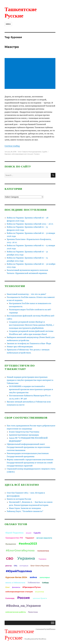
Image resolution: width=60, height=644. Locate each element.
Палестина (33, 612)
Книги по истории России (19, 499)
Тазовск (37, 154)
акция (29, 533)
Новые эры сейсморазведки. (20, 347)
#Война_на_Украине (23, 606)
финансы (16, 587)
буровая (8, 154)
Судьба (45, 152)
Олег (8, 587)
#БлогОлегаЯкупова (20, 550)
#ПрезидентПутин (32, 587)
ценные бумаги (40, 598)
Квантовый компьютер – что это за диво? (26, 294)
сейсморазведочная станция (22, 154)
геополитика (43, 551)
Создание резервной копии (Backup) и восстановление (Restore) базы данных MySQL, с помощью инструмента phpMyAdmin (32, 325)
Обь (16, 566)
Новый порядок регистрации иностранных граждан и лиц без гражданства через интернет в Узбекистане (30, 380)
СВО (10, 558)
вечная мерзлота (44, 538)
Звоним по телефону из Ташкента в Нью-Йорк (29, 343)
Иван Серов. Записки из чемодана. (25, 508)
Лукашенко (11, 544)
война (33, 577)
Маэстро (12, 47)
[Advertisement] (30, 74)
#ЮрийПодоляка (19, 571)
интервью (24, 566)
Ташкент (30, 538)
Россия (23, 598)
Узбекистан (34, 582)
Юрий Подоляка (14, 533)
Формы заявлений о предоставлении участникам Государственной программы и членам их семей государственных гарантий (30, 463)
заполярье (45, 577)
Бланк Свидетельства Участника (24, 432)
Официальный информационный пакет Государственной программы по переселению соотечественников (28, 447)
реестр (8, 566)
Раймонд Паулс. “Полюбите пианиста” (25, 511)
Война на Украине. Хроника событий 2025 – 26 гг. (30, 224)
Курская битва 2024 (16, 577)
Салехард (10, 598)
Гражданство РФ (14, 538)
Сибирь (45, 583)
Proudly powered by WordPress (35, 639)
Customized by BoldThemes (46, 629)
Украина (26, 558)
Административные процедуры (24, 435)
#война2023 (28, 544)
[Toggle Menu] (53, 623)
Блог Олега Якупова (40, 566)
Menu (8, 24)
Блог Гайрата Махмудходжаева (30, 152)
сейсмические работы (16, 612)
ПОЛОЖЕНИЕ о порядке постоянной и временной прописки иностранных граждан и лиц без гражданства (31, 389)
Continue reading (12, 146)
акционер (39, 592)
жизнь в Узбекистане (15, 583)
